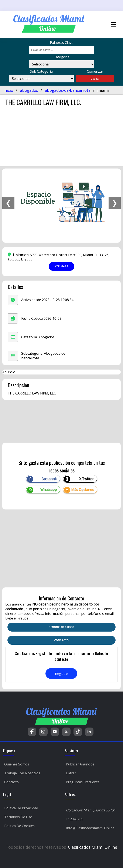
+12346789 (75, 819)
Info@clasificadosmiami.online (90, 828)
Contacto (11, 782)
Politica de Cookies (19, 826)
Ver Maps (62, 266)
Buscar (95, 79)
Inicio (8, 90)
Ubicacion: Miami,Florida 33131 (91, 810)
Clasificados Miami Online (93, 847)
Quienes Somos (17, 764)
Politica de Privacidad (21, 808)
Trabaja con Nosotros (22, 773)
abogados (29, 90)
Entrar (71, 773)
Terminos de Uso (18, 817)
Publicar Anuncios (80, 764)
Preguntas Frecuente (83, 782)
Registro (61, 674)
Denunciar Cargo (61, 627)
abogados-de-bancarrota (68, 90)
